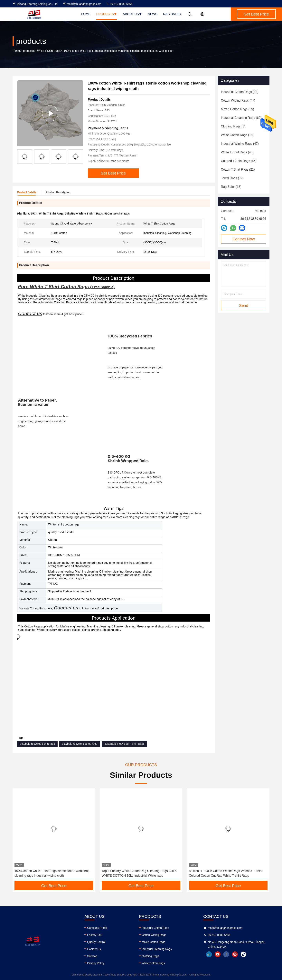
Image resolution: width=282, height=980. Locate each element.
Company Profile (97, 928)
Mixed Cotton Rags (153, 942)
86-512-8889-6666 (119, 4)
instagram (235, 954)
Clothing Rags (150, 956)
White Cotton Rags (153, 963)
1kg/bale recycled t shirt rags (37, 744)
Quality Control (96, 942)
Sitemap (92, 956)
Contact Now (244, 239)
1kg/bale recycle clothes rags (80, 744)
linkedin (209, 954)
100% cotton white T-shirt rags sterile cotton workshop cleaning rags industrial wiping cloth (52, 873)
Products (107, 14)
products (29, 51)
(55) (237, 109)
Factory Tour (95, 935)
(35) (240, 92)
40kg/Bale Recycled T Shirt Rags (124, 744)
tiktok (243, 954)
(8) (233, 126)
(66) (239, 161)
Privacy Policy (96, 963)
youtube (218, 954)
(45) (237, 152)
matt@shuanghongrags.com (82, 4)
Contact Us (94, 949)
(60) (241, 118)
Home (86, 14)
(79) (232, 178)
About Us (132, 14)
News (153, 14)
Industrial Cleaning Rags (157, 949)
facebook (226, 954)
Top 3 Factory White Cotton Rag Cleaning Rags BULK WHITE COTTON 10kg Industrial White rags (139, 873)
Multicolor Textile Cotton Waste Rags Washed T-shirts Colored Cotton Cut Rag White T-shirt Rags (226, 873)
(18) (237, 135)
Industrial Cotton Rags (155, 928)
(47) (238, 100)
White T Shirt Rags (48, 51)
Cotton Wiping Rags (154, 935)
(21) (238, 170)
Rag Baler (172, 14)
